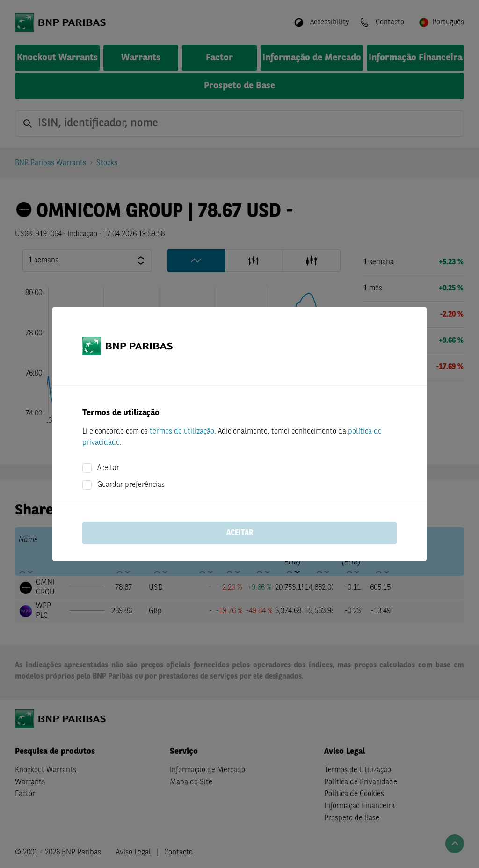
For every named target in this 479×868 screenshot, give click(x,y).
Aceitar (108, 468)
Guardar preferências (131, 485)
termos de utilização (182, 432)
